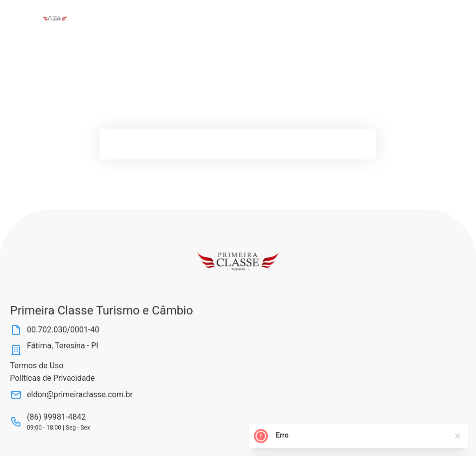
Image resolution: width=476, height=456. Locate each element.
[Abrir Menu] (26, 18)
